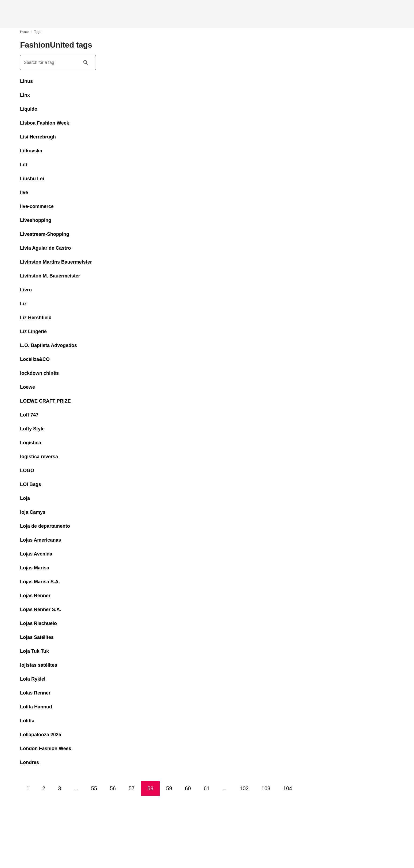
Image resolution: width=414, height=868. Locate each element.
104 (288, 788)
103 (266, 788)
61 (207, 788)
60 (188, 788)
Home (24, 32)
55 (94, 788)
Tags (38, 32)
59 (169, 788)
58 (150, 788)
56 (113, 788)
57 (132, 788)
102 (244, 788)
